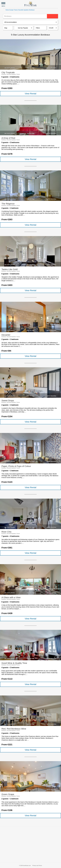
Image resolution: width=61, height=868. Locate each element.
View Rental (30, 94)
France (16, 10)
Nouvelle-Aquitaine (24, 10)
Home (7, 10)
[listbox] (30, 22)
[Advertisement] (30, 845)
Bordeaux (32, 10)
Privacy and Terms (37, 865)
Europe (11, 10)
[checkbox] (10, 67)
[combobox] (53, 28)
